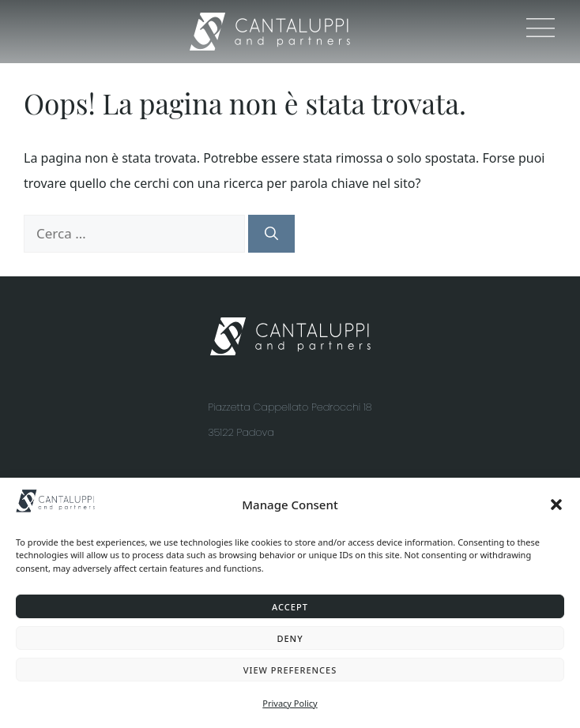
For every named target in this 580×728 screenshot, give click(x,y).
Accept (290, 607)
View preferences (290, 670)
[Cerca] (271, 234)
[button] (556, 505)
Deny (290, 638)
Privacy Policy (290, 703)
